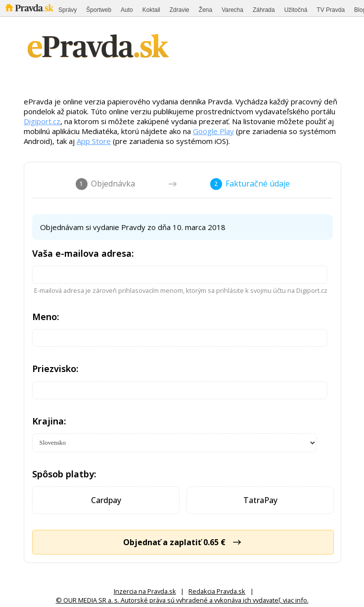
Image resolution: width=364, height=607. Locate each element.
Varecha (232, 10)
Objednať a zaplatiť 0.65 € (183, 542)
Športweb (99, 10)
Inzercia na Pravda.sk (145, 591)
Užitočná (296, 10)
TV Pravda (331, 10)
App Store (94, 141)
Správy (68, 10)
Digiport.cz (42, 121)
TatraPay (260, 500)
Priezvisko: (55, 369)
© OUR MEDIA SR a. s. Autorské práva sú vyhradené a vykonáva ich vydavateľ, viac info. (182, 600)
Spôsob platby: (64, 474)
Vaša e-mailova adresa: (83, 253)
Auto (127, 10)
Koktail (151, 10)
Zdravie (180, 10)
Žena (205, 10)
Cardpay (106, 500)
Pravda (29, 8)
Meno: (46, 317)
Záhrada (264, 10)
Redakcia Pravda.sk (217, 591)
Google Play (213, 131)
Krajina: (49, 421)
